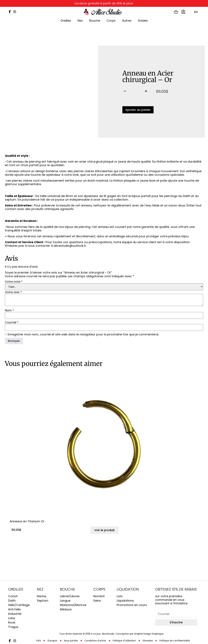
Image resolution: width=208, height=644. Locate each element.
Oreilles (66, 21)
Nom (9, 310)
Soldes (143, 21)
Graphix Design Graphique (149, 634)
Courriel (12, 322)
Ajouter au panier (138, 110)
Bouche (95, 21)
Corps (111, 21)
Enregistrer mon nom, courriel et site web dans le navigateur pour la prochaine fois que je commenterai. (83, 334)
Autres (127, 21)
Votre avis (13, 292)
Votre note (14, 282)
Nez (80, 21)
